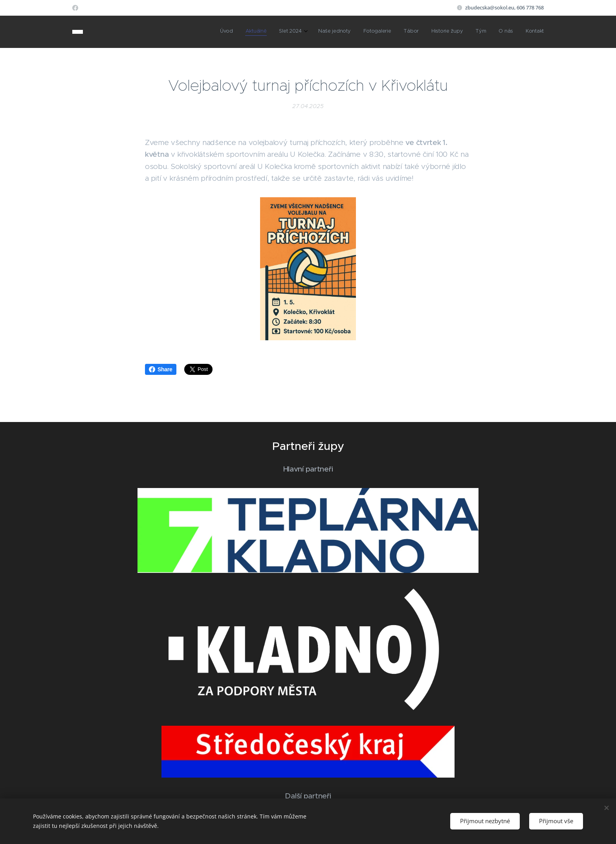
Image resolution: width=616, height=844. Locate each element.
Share (161, 369)
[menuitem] (429, 32)
